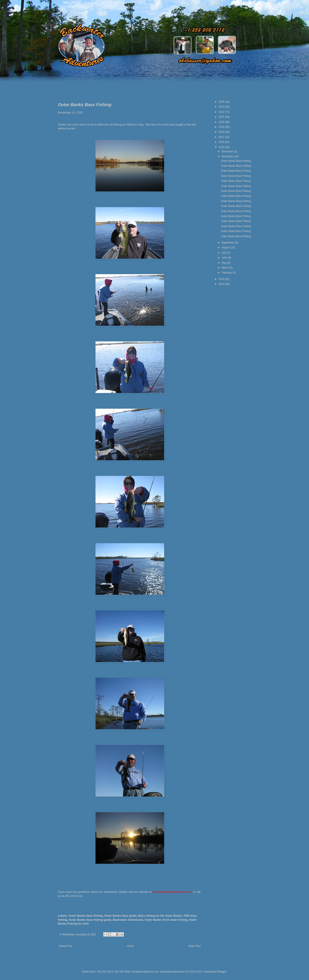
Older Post (195, 946)
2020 (222, 122)
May (224, 263)
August (226, 248)
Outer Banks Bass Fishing (236, 161)
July (224, 253)
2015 (222, 147)
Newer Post (66, 946)
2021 (222, 117)
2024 (222, 107)
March (226, 268)
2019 (222, 127)
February (227, 273)
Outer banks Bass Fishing (236, 231)
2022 (222, 112)
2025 (222, 102)
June (225, 258)
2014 (222, 279)
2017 (222, 137)
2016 (222, 142)
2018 (222, 132)
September (228, 243)
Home (130, 946)
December (228, 151)
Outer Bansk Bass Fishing (236, 176)
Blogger (222, 972)
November (228, 156)
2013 (222, 284)
